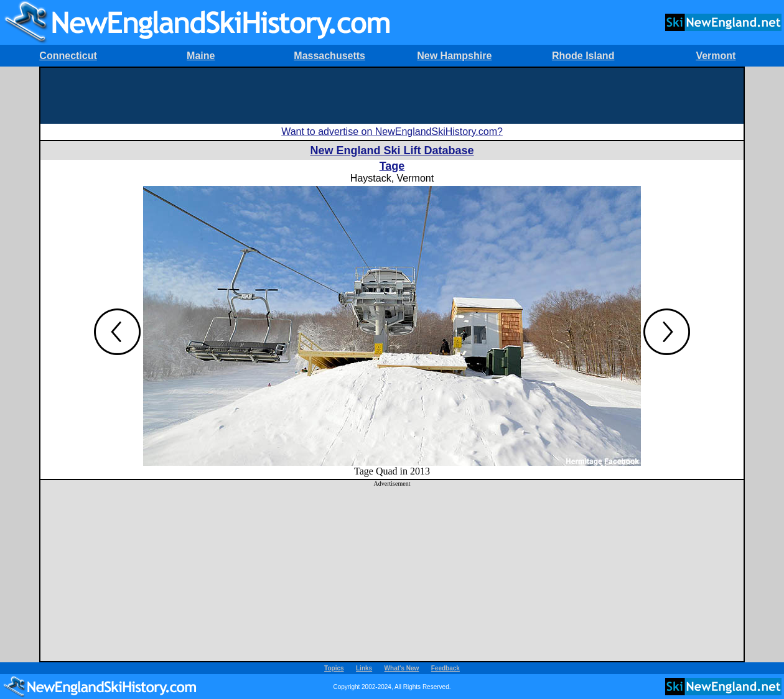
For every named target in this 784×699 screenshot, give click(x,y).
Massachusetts (329, 56)
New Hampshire (454, 56)
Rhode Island (583, 56)
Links (364, 668)
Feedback (446, 668)
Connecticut (68, 56)
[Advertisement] (392, 96)
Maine (201, 56)
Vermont (716, 56)
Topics (334, 668)
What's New (402, 668)
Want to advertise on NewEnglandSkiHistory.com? (392, 132)
